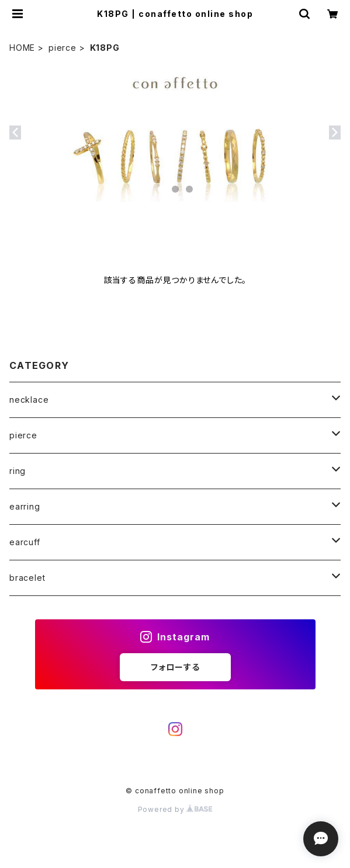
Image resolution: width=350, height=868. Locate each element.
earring (25, 506)
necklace (29, 400)
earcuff (25, 542)
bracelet (27, 578)
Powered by (175, 809)
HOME (22, 48)
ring (18, 471)
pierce (63, 48)
